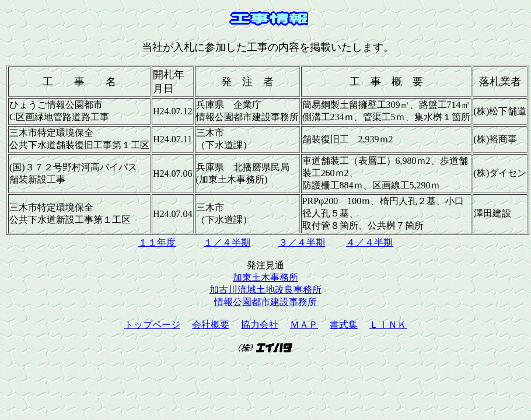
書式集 (344, 325)
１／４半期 (227, 242)
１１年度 (157, 242)
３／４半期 (302, 242)
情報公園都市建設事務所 (265, 302)
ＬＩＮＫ (388, 325)
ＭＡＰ (304, 325)
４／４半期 (369, 242)
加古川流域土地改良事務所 (265, 290)
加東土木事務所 (265, 277)
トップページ (152, 325)
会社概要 (211, 325)
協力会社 (260, 325)
